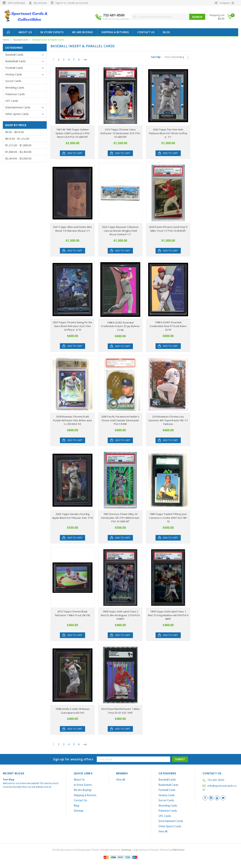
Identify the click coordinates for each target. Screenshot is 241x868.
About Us (25, 32)
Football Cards (14, 68)
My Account (40, 3)
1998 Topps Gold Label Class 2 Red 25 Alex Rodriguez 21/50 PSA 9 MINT (120, 615)
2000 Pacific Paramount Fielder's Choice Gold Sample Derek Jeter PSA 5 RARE (120, 420)
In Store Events (52, 32)
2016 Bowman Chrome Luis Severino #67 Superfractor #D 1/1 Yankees (168, 420)
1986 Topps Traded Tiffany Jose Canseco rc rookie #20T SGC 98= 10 (168, 518)
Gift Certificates (17, 3)
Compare (224, 3)
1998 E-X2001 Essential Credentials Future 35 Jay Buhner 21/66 (120, 326)
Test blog (8, 780)
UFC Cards (12, 101)
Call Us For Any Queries (116, 19)
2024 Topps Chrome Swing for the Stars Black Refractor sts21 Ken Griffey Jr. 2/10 (73, 326)
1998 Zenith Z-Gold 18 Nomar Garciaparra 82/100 (72, 711)
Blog (166, 32)
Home (6, 40)
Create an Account (78, 3)
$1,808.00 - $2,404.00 (18, 152)
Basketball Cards (15, 61)
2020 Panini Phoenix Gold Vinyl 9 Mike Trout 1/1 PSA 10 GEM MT (168, 229)
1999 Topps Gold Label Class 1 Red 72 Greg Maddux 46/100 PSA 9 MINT (168, 615)
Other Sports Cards (17, 114)
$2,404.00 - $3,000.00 (18, 158)
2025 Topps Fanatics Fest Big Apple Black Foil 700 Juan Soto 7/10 (72, 516)
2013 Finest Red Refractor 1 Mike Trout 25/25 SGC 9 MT (120, 711)
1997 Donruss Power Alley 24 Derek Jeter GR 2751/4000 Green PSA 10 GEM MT (120, 518)
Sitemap (79, 811)
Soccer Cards (13, 81)
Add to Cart (75, 153)
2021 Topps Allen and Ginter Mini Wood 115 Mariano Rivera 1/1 (72, 229)
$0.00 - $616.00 (15, 132)
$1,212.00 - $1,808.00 (18, 145)
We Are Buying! (82, 32)
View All (121, 780)
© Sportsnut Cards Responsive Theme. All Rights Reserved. (92, 850)
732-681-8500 (116, 17)
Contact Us (146, 32)
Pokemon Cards (15, 94)
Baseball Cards (21, 40)
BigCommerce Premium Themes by (159, 850)
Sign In (59, 3)
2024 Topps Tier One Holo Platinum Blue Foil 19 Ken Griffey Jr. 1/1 (168, 133)
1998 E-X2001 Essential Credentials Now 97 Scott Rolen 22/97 (168, 326)
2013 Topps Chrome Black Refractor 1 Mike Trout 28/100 (72, 613)
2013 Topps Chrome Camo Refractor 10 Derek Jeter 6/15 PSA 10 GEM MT (120, 133)
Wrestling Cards (15, 88)
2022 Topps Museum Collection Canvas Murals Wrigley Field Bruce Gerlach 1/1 (120, 231)
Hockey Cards (14, 74)
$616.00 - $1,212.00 (17, 139)
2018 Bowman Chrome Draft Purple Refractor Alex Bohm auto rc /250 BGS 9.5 (72, 420)
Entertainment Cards (18, 107)
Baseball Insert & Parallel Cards (48, 40)
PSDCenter (178, 850)
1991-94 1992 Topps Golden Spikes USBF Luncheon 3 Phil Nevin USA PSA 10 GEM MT (72, 133)
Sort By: (156, 57)
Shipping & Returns (115, 32)
